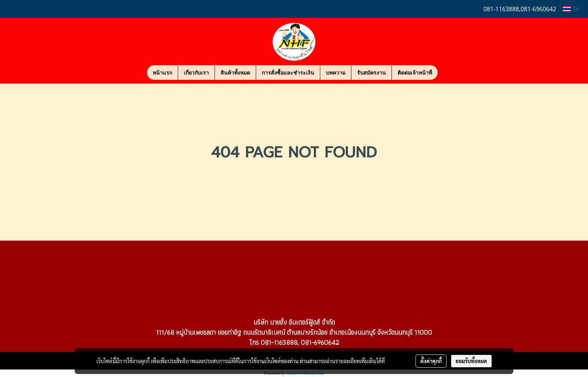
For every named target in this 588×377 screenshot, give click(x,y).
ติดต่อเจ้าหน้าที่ (415, 73)
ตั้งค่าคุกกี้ (431, 361)
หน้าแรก (162, 73)
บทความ (336, 73)
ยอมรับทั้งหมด (471, 361)
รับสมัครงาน (371, 73)
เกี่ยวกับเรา (196, 73)
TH (571, 9)
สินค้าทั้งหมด (235, 73)
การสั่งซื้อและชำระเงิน (288, 73)
